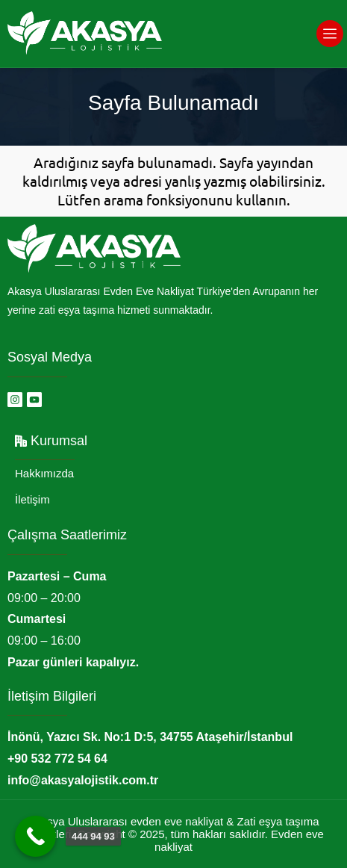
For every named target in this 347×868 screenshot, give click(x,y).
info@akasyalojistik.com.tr (83, 780)
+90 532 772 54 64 (57, 759)
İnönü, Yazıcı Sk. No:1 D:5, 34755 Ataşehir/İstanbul (150, 737)
